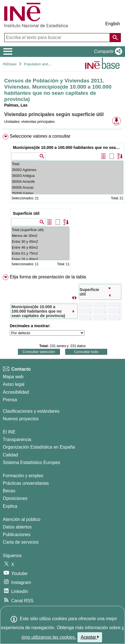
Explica (10, 506)
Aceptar (90, 637)
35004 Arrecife (67, 182)
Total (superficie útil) (40, 230)
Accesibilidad (16, 392)
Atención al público (22, 519)
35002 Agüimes (67, 170)
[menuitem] (62, 202)
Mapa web (13, 377)
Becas (9, 491)
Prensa (10, 400)
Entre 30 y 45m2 (40, 242)
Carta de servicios (21, 542)
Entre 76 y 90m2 (40, 259)
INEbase (10, 64)
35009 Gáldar (67, 193)
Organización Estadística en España (39, 447)
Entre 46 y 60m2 (40, 247)
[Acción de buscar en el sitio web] (115, 38)
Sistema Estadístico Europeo (31, 462)
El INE (9, 432)
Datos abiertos (17, 527)
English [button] (113, 24)
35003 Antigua (67, 176)
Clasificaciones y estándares (31, 411)
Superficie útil (26, 213)
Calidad (10, 455)
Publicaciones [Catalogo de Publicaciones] (17, 535)
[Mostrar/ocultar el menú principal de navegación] (8, 52)
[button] (107, 52)
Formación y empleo (23, 476)
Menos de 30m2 (40, 236)
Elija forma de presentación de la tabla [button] (48, 277)
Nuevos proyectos (21, 419)
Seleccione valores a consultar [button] (40, 136)
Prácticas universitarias (26, 483)
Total (67, 164)
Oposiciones (15, 498)
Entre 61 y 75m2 (40, 253)
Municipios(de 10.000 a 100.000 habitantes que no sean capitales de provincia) (68, 147)
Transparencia (17, 439)
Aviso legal (14, 384)
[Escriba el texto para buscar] (58, 38)
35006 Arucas (67, 187)
